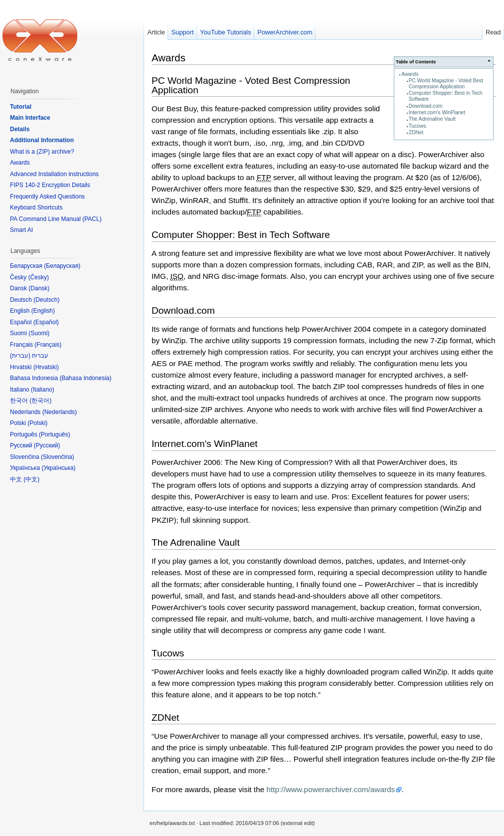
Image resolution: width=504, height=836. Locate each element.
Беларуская (62, 266)
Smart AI (21, 230)
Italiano (43, 390)
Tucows (418, 126)
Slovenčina (58, 457)
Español (46, 322)
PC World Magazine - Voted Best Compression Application (446, 84)
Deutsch (46, 300)
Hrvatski (46, 367)
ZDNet (416, 132)
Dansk (39, 288)
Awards (410, 74)
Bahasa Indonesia (85, 378)
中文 (31, 479)
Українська (58, 468)
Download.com (426, 106)
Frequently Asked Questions (47, 197)
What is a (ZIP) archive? (42, 152)
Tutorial (21, 107)
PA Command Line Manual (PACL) (56, 219)
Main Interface (30, 118)
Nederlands (60, 412)
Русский (47, 445)
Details (20, 129)
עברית (20, 356)
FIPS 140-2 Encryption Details (50, 185)
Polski (37, 423)
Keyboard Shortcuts (36, 208)
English (43, 311)
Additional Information (42, 140)
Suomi (39, 333)
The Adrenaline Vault (432, 119)
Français (48, 345)
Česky (39, 277)
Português (55, 434)
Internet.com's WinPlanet (437, 112)
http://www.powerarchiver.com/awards (331, 789)
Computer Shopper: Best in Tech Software (241, 235)
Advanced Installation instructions (54, 174)
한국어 (40, 401)
